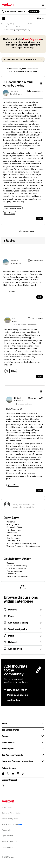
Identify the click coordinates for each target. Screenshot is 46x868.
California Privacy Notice (11, 813)
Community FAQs (14, 527)
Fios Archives (29, 24)
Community (5, 24)
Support (10, 563)
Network (13, 642)
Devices (13, 610)
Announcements (14, 535)
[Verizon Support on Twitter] (3, 785)
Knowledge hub (13, 541)
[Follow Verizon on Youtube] (13, 774)
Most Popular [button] (8, 749)
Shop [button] (4, 723)
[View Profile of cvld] (14, 319)
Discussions (12, 533)
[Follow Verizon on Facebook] (3, 774)
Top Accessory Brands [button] (12, 755)
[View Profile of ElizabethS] (18, 398)
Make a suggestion (18, 695)
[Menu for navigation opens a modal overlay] (43, 5)
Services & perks (18, 629)
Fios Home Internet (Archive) (13, 27)
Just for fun (13, 700)
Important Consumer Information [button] (17, 761)
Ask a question (34, 18)
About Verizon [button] (9, 742)
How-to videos (13, 538)
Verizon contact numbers (18, 576)
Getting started (13, 525)
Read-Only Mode (32, 39)
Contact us (11, 574)
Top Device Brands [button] (11, 730)
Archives (20, 24)
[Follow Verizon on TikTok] (23, 774)
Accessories (15, 649)
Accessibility (7, 830)
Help (13, 24)
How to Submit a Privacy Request (21, 543)
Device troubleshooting (17, 566)
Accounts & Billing (18, 623)
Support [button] (6, 736)
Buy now (34, 12)
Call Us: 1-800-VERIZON (15, 12)
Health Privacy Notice (10, 819)
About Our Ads (8, 847)
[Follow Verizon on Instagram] (18, 774)
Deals (11, 636)
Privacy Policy (7, 807)
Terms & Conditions (9, 841)
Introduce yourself (15, 530)
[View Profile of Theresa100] (14, 91)
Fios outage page (14, 571)
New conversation (17, 690)
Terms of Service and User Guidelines (23, 546)
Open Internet (7, 836)
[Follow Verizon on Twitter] (8, 774)
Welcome (11, 522)
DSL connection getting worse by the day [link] (16, 30)
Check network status (16, 568)
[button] (4, 18)
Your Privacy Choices (12, 824)
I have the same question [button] (13, 208)
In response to (26, 324)
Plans (11, 616)
